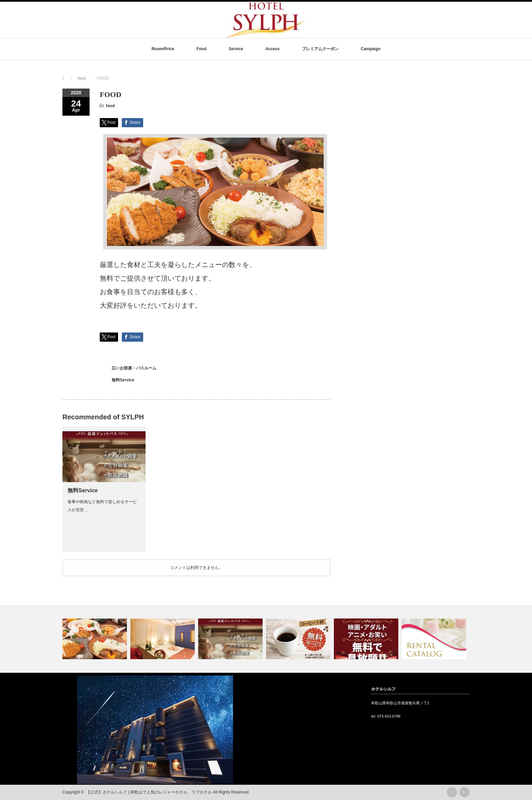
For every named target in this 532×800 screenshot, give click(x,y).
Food (201, 49)
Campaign (370, 49)
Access (272, 49)
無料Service (123, 380)
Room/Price (163, 49)
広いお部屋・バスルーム (134, 368)
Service (236, 49)
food (110, 106)
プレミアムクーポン (320, 49)
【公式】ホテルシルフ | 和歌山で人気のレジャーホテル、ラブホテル (149, 792)
